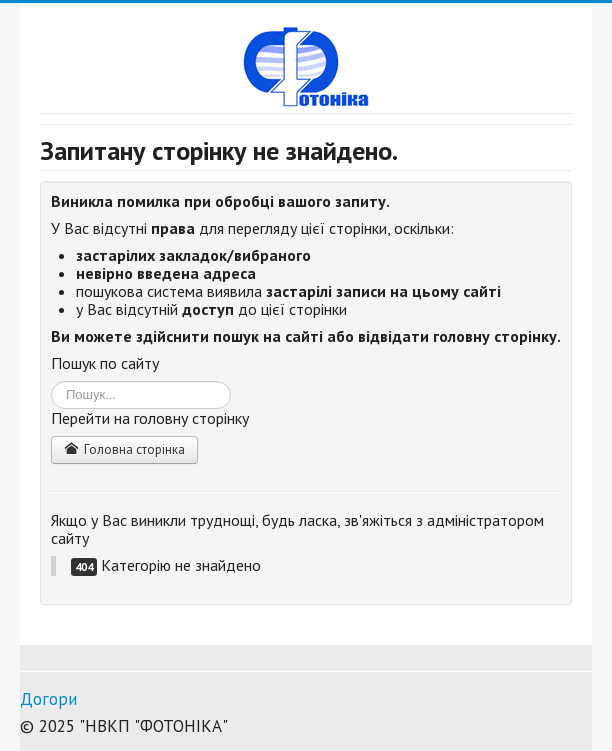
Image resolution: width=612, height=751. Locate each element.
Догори (48, 699)
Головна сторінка (124, 449)
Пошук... (51, 381)
